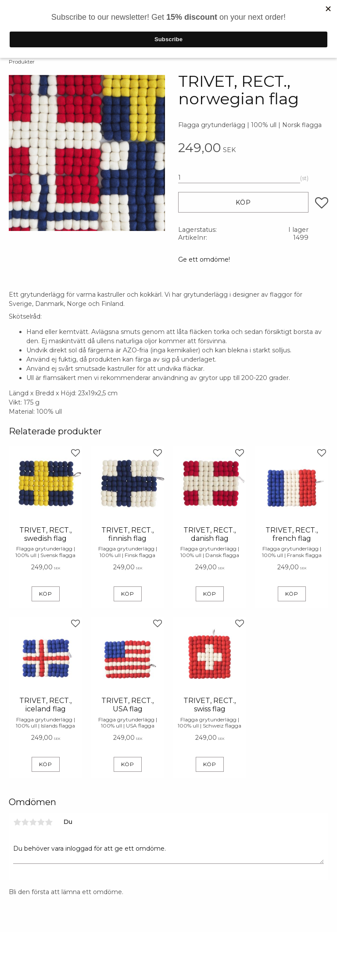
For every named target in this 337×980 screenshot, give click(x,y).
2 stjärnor (25, 822)
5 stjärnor (49, 822)
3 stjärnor (33, 822)
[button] (322, 203)
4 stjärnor (41, 822)
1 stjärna (17, 822)
